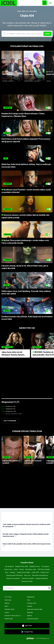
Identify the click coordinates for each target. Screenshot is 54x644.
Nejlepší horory (35, 566)
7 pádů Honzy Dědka (23, 572)
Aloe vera (27, 575)
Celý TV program (11, 421)
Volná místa (8, 600)
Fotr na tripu (29, 74)
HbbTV (6, 606)
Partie (16, 569)
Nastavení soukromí (33, 619)
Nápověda (30, 612)
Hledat (47, 34)
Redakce (29, 616)
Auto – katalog (10, 572)
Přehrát (6, 72)
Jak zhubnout (9, 566)
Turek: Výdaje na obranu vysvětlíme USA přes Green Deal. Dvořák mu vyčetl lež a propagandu (26, 525)
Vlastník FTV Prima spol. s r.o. (13, 616)
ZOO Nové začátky (44, 569)
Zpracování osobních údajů (35, 609)
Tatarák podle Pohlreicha (14, 575)
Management (31, 597)
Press (29, 600)
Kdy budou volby (31, 569)
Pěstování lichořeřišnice (40, 575)
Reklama (7, 603)
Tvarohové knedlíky (28, 578)
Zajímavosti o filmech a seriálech (11, 462)
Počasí (21, 569)
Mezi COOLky (7, 74)
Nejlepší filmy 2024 (22, 566)
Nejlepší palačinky (42, 578)
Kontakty (29, 606)
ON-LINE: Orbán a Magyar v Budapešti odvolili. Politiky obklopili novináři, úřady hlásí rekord (26, 535)
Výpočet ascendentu (13, 578)
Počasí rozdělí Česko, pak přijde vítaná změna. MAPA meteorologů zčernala (26, 545)
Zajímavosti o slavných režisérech (33, 462)
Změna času (8, 569)
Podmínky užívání (9, 609)
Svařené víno (45, 572)
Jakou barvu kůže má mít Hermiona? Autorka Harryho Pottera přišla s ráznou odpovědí (13, 354)
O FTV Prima (8, 597)
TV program (45, 566)
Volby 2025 (35, 572)
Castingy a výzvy (32, 603)
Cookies (7, 612)
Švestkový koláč (27, 581)
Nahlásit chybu (9, 619)
